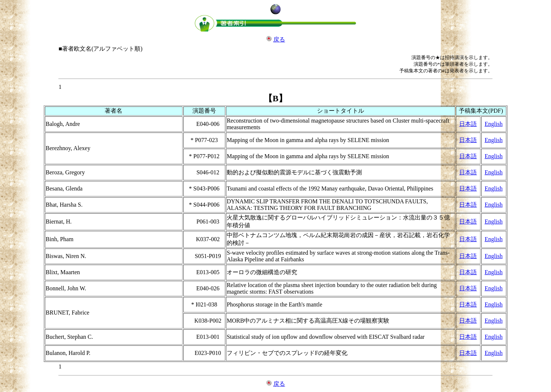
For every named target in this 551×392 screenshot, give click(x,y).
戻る (279, 39)
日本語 (468, 124)
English (494, 124)
